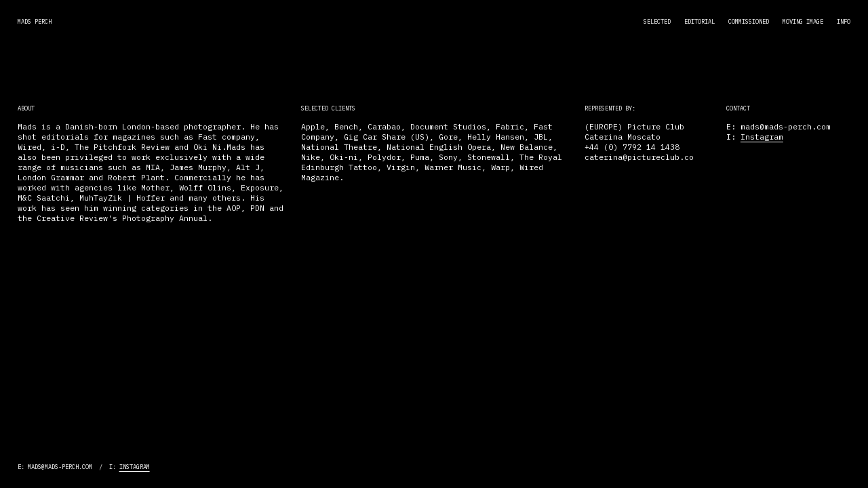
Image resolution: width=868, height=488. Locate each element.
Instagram (762, 137)
